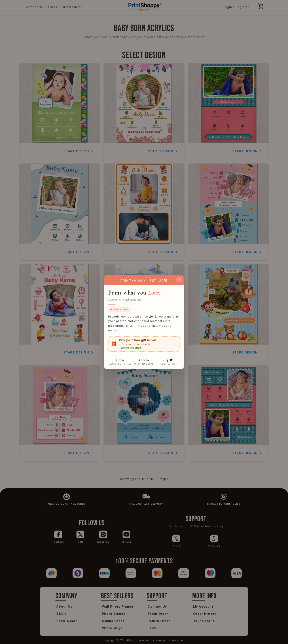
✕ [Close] (179, 279)
